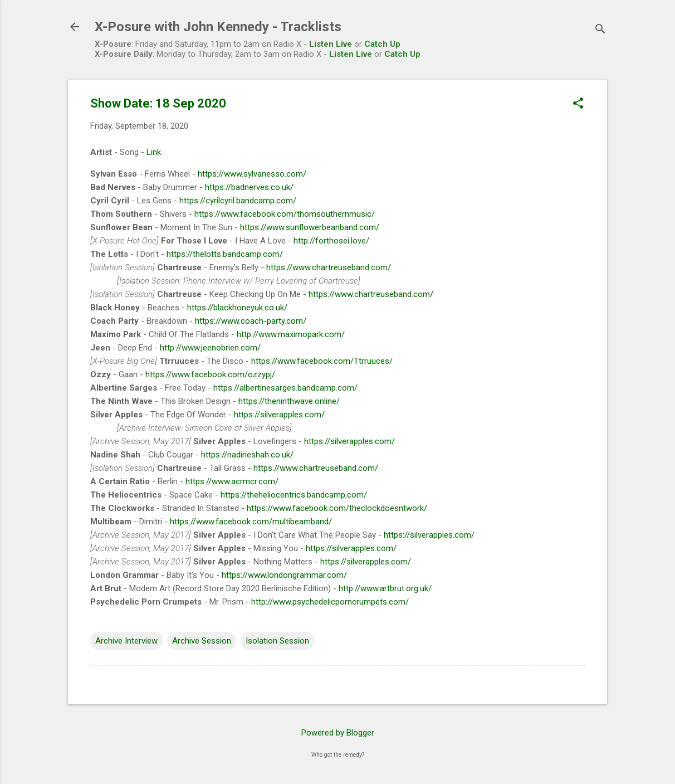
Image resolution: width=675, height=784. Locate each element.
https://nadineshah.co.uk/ (247, 455)
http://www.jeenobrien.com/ (210, 348)
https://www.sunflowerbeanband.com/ (310, 227)
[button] (578, 104)
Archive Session (202, 641)
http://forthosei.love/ (331, 241)
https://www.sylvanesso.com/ (252, 174)
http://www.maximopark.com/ (291, 334)
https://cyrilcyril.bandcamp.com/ (238, 201)
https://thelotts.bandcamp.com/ (225, 254)
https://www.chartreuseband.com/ (329, 267)
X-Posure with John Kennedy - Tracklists (218, 27)
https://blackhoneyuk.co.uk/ (237, 308)
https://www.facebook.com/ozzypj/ (210, 374)
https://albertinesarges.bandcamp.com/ (285, 388)
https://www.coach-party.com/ (251, 321)
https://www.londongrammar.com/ (284, 575)
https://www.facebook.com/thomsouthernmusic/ (285, 214)
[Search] (600, 30)
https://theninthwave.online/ (289, 401)
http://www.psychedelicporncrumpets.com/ (330, 602)
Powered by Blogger (338, 733)
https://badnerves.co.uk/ (249, 187)
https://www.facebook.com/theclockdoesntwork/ (337, 508)
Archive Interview (126, 641)
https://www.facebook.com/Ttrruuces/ (322, 361)
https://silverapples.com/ (279, 415)
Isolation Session (277, 641)
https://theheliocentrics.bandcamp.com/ (294, 495)
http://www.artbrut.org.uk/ (385, 588)
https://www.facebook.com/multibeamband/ (251, 522)
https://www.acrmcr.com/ (232, 481)
